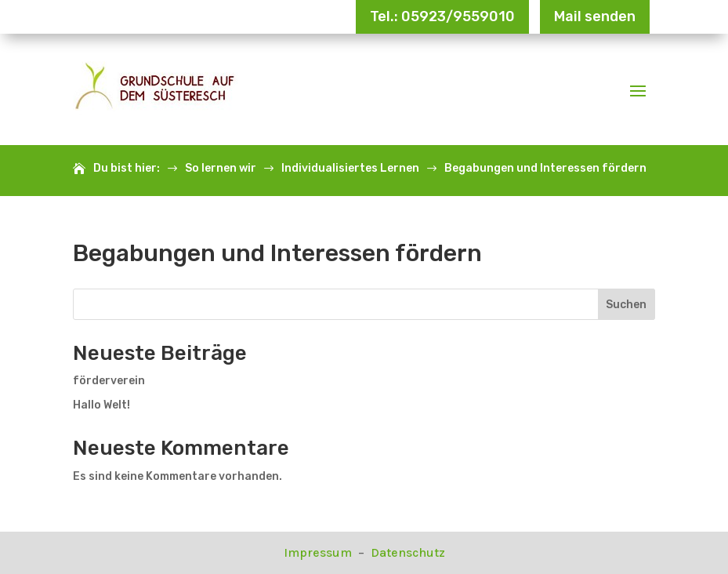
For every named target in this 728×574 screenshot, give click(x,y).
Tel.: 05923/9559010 (442, 16)
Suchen (626, 305)
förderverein (109, 381)
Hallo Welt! (101, 405)
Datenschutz (408, 552)
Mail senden (595, 16)
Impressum (319, 552)
